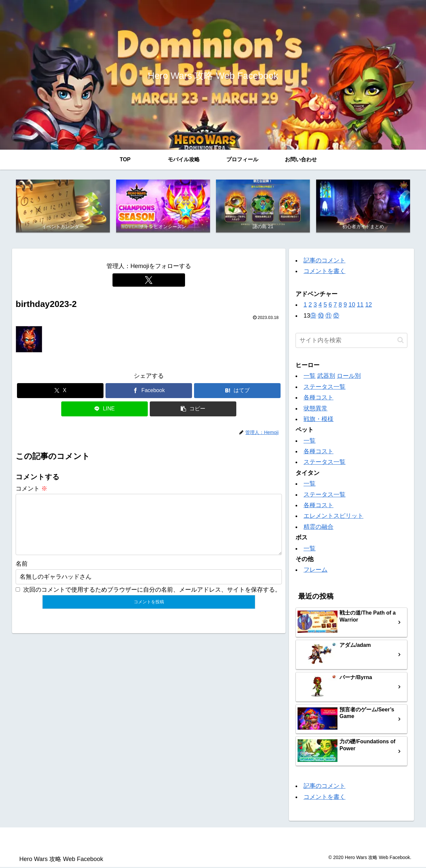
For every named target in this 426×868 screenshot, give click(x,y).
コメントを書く (324, 272)
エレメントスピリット (333, 517)
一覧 (310, 377)
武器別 (326, 377)
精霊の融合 (319, 527)
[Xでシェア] (60, 391)
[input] (351, 341)
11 (360, 306)
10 (352, 306)
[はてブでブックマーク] (237, 391)
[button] (193, 410)
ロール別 (349, 377)
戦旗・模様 (319, 420)
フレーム (316, 571)
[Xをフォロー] (149, 281)
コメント (31, 489)
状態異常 (316, 409)
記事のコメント (324, 261)
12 (368, 306)
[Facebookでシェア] (149, 391)
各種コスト (319, 398)
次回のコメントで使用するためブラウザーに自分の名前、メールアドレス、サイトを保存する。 (152, 601)
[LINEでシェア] (105, 410)
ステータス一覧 (324, 387)
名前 (22, 575)
